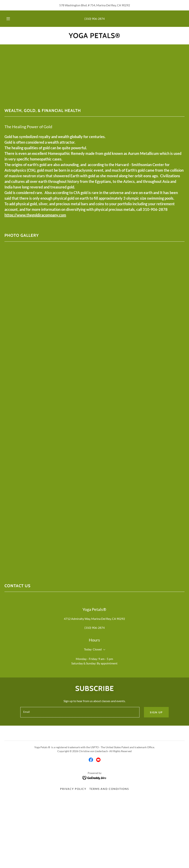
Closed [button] (97, 649)
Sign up (156, 712)
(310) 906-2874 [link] (94, 19)
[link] (94, 37)
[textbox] (80, 712)
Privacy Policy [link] (73, 789)
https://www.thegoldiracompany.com (35, 215)
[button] (13, 19)
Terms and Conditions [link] (109, 789)
